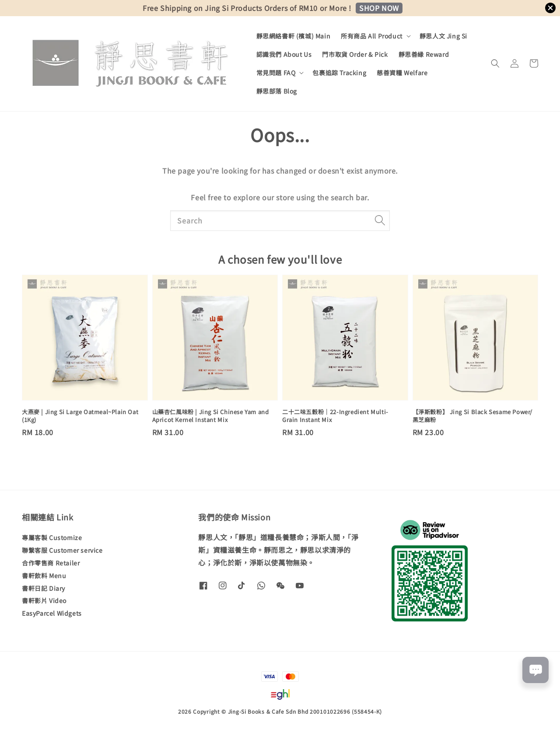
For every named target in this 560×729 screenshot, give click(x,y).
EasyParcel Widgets (52, 613)
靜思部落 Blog (277, 91)
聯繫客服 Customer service (62, 550)
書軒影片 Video (44, 600)
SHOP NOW (379, 8)
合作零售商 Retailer (51, 563)
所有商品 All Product (372, 36)
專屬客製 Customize (52, 538)
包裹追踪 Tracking (339, 73)
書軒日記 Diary (44, 588)
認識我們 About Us (284, 54)
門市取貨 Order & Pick (355, 54)
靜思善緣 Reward (424, 54)
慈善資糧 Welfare (402, 73)
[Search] (380, 220)
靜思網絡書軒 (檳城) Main (294, 36)
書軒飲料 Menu (44, 576)
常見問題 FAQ (276, 73)
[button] (495, 63)
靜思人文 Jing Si (443, 36)
